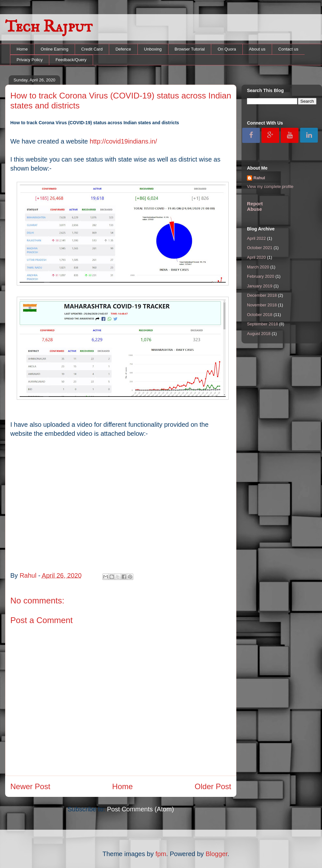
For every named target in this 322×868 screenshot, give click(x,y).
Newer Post (30, 786)
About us (257, 49)
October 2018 (260, 315)
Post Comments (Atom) (140, 809)
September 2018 (262, 324)
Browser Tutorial (190, 49)
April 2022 (256, 238)
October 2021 (260, 248)
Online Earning (54, 49)
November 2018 (262, 305)
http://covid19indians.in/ (123, 141)
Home (22, 49)
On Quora (227, 49)
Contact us (288, 49)
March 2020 (258, 267)
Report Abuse (255, 206)
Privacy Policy (30, 60)
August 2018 (259, 334)
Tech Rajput (49, 27)
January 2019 (260, 286)
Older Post (213, 786)
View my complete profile (270, 187)
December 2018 (262, 295)
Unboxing (153, 49)
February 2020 (261, 276)
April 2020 (256, 257)
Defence (123, 49)
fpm (161, 854)
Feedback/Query (71, 60)
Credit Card (92, 49)
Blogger (216, 854)
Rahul (259, 178)
